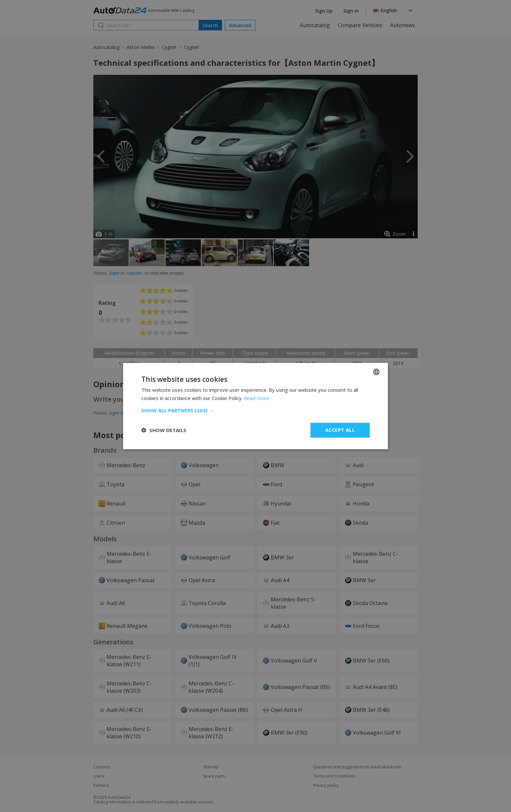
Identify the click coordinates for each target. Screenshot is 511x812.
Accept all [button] (340, 430)
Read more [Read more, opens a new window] (257, 398)
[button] (255, 410)
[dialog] (255, 406)
